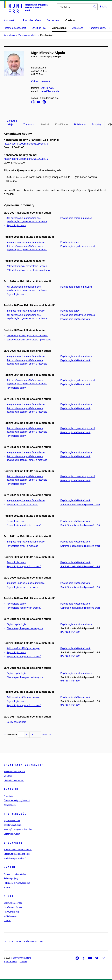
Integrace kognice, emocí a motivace (26, 242)
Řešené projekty (11, 878)
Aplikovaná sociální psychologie (23, 648)
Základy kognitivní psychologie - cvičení (27, 266)
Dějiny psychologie (16, 624)
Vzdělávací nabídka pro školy (17, 854)
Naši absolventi (11, 916)
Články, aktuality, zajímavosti (17, 800)
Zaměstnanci (59, 28)
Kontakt (7, 921)
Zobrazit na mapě (42, 81)
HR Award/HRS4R (12, 912)
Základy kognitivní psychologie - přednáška (29, 270)
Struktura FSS (39, 28)
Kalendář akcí (10, 805)
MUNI (19, 941)
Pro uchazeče (15, 814)
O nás (8, 896)
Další (47, 735)
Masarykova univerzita (24, 765)
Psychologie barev (16, 225)
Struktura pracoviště (13, 903)
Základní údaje (12, 123)
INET (11, 941)
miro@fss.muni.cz (51, 91)
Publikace (80, 125)
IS (5, 941)
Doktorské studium (12, 834)
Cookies (23, 961)
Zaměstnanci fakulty (13, 907)
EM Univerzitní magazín (15, 772)
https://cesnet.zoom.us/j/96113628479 (26, 144)
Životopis (29, 125)
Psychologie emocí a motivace (76, 218)
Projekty (97, 125)
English (104, 7)
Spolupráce (13, 843)
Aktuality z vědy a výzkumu (16, 874)
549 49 (47, 88)
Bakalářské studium (13, 825)
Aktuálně (11, 789)
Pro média (8, 796)
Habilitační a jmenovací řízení (17, 883)
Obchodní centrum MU (14, 780)
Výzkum (9, 867)
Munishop (8, 776)
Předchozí (10, 735)
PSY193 (65, 632)
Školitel (44, 125)
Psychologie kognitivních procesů (78, 246)
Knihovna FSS (31, 941)
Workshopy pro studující (15, 858)
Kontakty (8, 887)
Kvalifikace (61, 125)
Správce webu (10, 961)
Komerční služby (98, 28)
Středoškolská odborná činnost (18, 849)
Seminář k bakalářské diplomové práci (80, 505)
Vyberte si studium (12, 821)
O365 (43, 941)
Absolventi (78, 28)
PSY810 (75, 632)
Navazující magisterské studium (18, 829)
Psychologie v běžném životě (75, 319)
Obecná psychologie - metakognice (25, 628)
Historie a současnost (15, 28)
